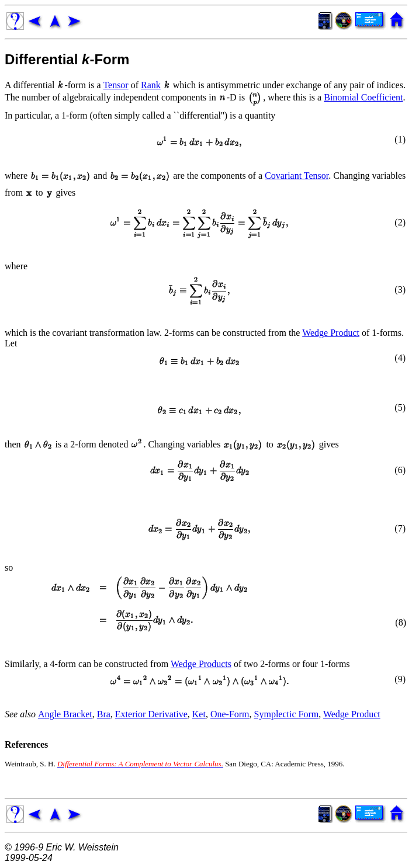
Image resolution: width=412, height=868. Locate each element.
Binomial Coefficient (363, 97)
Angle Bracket (65, 714)
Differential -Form (67, 59)
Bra (104, 714)
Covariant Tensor (297, 175)
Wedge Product (331, 333)
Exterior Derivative (151, 714)
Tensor (115, 85)
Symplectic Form (287, 714)
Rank (151, 85)
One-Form (230, 714)
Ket (199, 714)
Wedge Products (201, 664)
